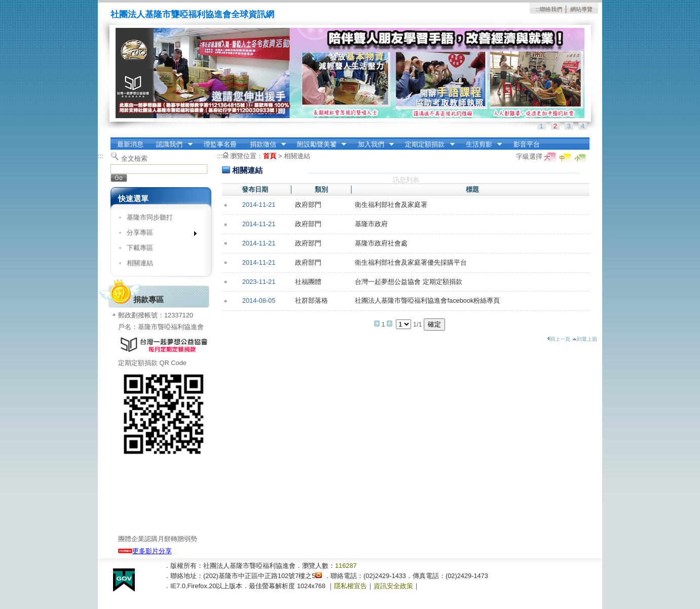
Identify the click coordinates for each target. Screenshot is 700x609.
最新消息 (130, 144)
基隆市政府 (371, 224)
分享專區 (158, 235)
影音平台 (527, 144)
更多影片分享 (145, 551)
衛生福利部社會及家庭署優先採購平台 (411, 262)
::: (538, 9)
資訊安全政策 (393, 586)
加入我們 (373, 145)
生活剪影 (481, 145)
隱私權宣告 (351, 586)
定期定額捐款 (427, 145)
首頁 (270, 156)
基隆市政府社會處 (381, 243)
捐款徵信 (265, 145)
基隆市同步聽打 (150, 217)
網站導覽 (581, 9)
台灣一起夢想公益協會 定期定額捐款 (409, 282)
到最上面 (585, 339)
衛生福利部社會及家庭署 (391, 205)
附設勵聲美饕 (318, 145)
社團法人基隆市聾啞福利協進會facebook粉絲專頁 (427, 300)
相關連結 (140, 263)
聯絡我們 (551, 9)
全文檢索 (134, 158)
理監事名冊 (220, 144)
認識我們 (171, 145)
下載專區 (140, 248)
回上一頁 (559, 339)
